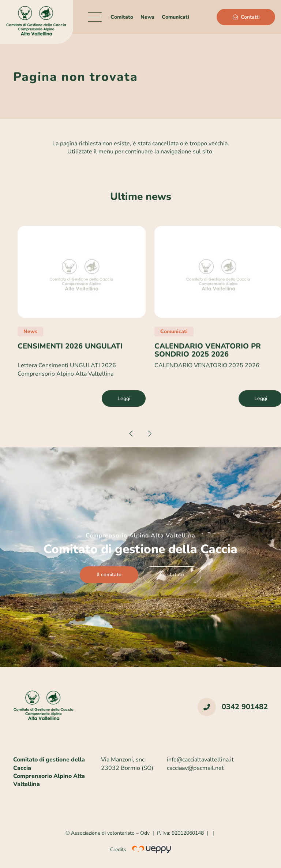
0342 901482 (245, 707)
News (148, 17)
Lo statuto (172, 575)
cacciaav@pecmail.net (195, 768)
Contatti (246, 17)
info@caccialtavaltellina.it (200, 760)
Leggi (124, 398)
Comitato (122, 17)
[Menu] (95, 17)
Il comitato (109, 575)
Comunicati (175, 17)
